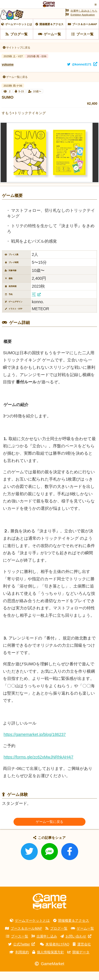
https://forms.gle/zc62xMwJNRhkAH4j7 (38, 766)
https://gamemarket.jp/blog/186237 (35, 743)
